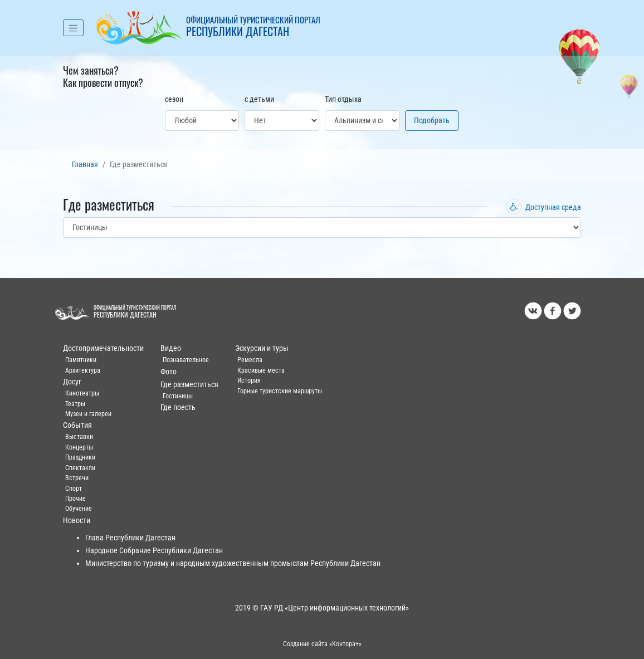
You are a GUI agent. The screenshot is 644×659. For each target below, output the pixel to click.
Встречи (77, 478)
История (249, 380)
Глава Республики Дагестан (130, 538)
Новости (77, 521)
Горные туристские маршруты (280, 391)
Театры (75, 404)
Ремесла (250, 360)
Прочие (75, 499)
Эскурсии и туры (262, 348)
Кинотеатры (82, 393)
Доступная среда (543, 208)
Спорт (74, 489)
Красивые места (261, 370)
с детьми (259, 99)
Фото (169, 372)
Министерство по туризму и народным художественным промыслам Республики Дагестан (233, 563)
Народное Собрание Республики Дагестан (154, 551)
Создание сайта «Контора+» (322, 644)
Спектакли (80, 468)
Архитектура (83, 370)
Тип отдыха (343, 99)
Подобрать (432, 121)
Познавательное (186, 360)
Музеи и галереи (88, 414)
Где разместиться (189, 385)
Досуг (72, 382)
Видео (171, 348)
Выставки (79, 437)
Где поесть (178, 407)
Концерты (79, 447)
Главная (85, 165)
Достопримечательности (103, 348)
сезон (174, 99)
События (77, 425)
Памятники (81, 360)
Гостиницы (178, 396)
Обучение (79, 509)
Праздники (80, 457)
